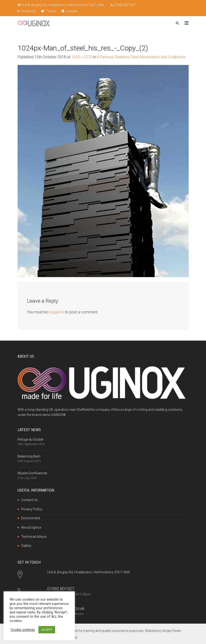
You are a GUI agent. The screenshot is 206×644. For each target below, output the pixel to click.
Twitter (49, 11)
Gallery (26, 546)
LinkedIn (70, 11)
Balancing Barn (29, 456)
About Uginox (31, 527)
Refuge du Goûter (31, 439)
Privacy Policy (32, 509)
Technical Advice (34, 537)
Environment (31, 518)
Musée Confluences (32, 473)
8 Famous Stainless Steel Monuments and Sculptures (141, 57)
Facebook (27, 11)
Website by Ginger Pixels (163, 631)
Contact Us (29, 500)
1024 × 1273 (82, 57)
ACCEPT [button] (47, 630)
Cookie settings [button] (23, 630)
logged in (56, 312)
